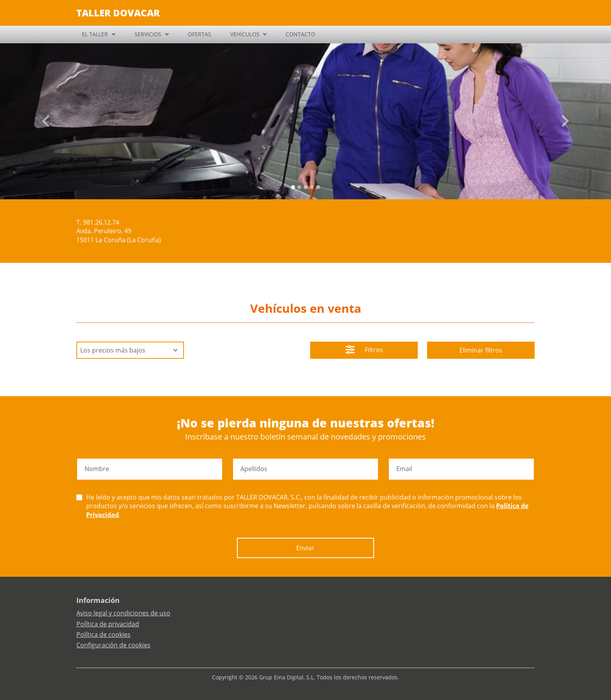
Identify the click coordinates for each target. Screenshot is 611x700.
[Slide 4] (318, 187)
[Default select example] (130, 350)
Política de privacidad (108, 624)
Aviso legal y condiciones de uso (123, 613)
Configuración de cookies (113, 645)
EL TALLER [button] (95, 34)
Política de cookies (103, 634)
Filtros (364, 351)
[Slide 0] (293, 187)
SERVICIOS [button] (148, 34)
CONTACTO (300, 34)
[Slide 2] (305, 187)
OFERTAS (200, 34)
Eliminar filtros (481, 350)
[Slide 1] (299, 187)
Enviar (305, 548)
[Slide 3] (312, 187)
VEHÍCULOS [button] (245, 34)
